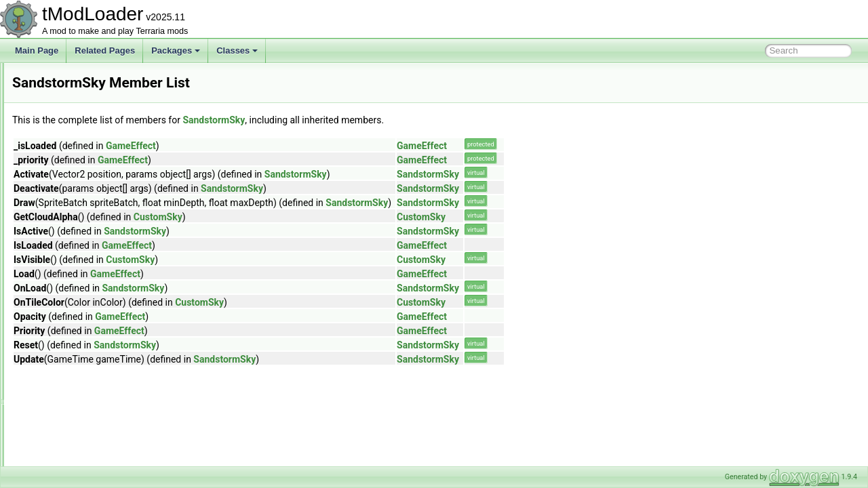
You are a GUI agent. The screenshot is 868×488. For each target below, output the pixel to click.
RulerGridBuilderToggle (87, 152)
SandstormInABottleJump (91, 226)
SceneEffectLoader (79, 316)
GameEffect (300, 146)
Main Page (37, 50)
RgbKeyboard (70, 92)
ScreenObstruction (78, 390)
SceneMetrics (70, 331)
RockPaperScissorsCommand (99, 122)
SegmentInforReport (81, 465)
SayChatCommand (79, 301)
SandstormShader (78, 241)
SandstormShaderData (86, 256)
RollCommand (71, 137)
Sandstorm (64, 211)
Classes (237, 50)
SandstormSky (71, 271)
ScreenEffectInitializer (84, 375)
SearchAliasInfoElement (88, 420)
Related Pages (105, 50)
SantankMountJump (81, 286)
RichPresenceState (80, 107)
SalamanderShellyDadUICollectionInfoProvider (129, 182)
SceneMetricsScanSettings (93, 346)
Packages (176, 50)
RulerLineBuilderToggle (87, 167)
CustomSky (328, 217)
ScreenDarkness (75, 361)
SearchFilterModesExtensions (99, 450)
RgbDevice (65, 77)
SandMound (67, 197)
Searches (62, 435)
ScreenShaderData (79, 405)
